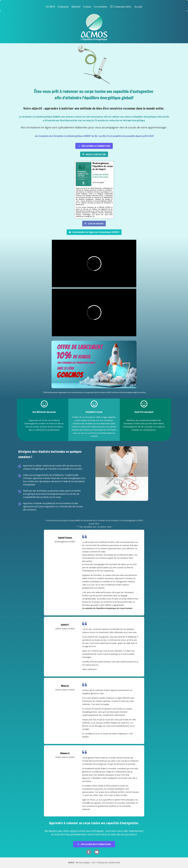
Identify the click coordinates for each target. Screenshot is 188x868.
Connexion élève (121, 7)
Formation (63, 7)
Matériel (76, 7)
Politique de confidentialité (109, 863)
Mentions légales (83, 863)
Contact (87, 7)
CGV (94, 863)
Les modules (101, 7)
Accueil (138, 7)
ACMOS (50, 7)
